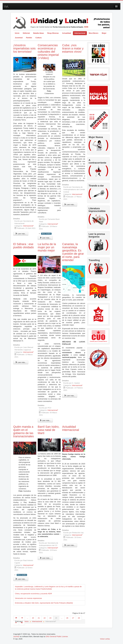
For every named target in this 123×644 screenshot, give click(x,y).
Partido (29, 38)
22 (45, 618)
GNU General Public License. (57, 636)
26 (67, 618)
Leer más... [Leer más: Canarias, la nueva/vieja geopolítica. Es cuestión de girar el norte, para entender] (70, 396)
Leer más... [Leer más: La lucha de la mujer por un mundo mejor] (45, 420)
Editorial (26, 33)
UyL (6, 6)
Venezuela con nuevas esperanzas (29, 598)
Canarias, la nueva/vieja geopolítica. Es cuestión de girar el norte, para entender (73, 252)
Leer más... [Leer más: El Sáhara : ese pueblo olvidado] (21, 362)
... (28, 618)
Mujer (104, 33)
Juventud (19, 38)
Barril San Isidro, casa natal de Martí (49, 430)
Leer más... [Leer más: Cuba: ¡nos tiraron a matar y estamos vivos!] (70, 205)
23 (50, 618)
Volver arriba (105, 639)
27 (73, 618)
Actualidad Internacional (71, 428)
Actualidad (66, 33)
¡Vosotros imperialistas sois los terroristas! (25, 48)
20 (33, 618)
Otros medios (46, 234)
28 (79, 618)
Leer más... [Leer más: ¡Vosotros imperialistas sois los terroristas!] (21, 234)
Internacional (80, 33)
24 (56, 618)
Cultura (39, 38)
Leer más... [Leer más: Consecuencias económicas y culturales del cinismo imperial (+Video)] (45, 238)
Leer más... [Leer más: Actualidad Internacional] (70, 545)
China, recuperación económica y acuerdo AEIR (34, 594)
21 (39, 618)
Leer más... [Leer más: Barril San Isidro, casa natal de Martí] (45, 558)
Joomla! (16, 636)
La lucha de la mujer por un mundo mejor (47, 247)
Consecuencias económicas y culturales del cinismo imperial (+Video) (48, 52)
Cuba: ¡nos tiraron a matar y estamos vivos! (73, 48)
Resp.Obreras (53, 33)
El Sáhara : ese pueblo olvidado (24, 246)
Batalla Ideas (39, 33)
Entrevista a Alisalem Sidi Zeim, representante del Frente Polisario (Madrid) (44, 603)
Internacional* (28, 226)
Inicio (17, 33)
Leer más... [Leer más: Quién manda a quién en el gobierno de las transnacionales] (21, 579)
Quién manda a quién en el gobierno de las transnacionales (24, 431)
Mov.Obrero (94, 33)
